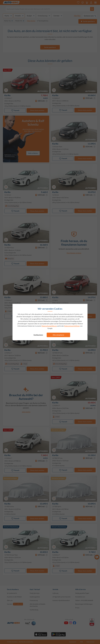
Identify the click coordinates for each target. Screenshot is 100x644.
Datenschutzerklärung (49, 326)
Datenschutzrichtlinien (72, 326)
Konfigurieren (38, 335)
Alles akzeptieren (58, 335)
